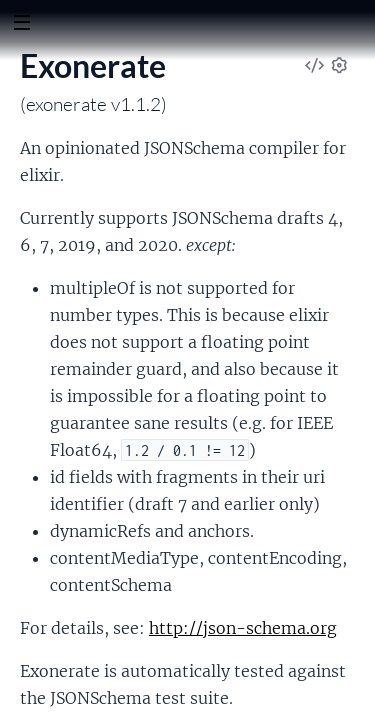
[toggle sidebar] (21, 25)
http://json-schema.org (243, 628)
